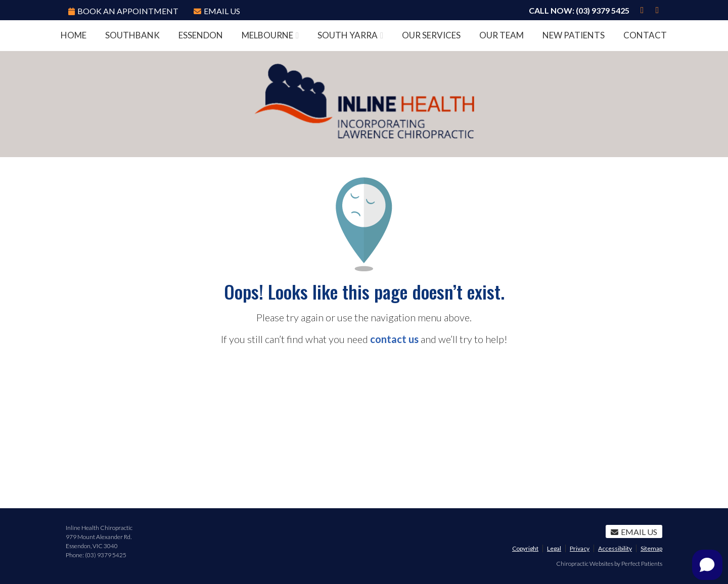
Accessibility (615, 548)
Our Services (431, 35)
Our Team (502, 35)
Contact (645, 35)
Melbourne (267, 35)
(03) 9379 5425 (603, 10)
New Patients (574, 35)
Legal (554, 548)
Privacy (580, 548)
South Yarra (348, 35)
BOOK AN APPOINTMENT (123, 11)
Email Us (217, 11)
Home (74, 35)
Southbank (132, 35)
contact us (394, 339)
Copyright (525, 548)
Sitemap (651, 548)
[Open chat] (707, 565)
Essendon (201, 35)
